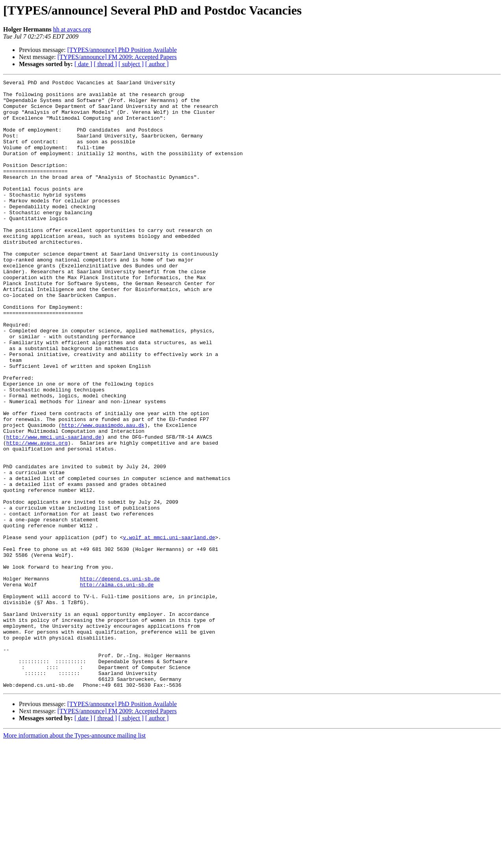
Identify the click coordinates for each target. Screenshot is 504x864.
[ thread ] (105, 64)
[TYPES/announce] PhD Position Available (122, 50)
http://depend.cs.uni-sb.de (120, 679)
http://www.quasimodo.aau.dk (103, 495)
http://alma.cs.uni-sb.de (117, 686)
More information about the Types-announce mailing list (74, 857)
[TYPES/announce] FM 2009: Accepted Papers (117, 57)
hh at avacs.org (72, 29)
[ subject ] (131, 64)
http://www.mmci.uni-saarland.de (54, 509)
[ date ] (83, 64)
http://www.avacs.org (37, 516)
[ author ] (157, 64)
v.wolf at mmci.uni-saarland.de (169, 629)
